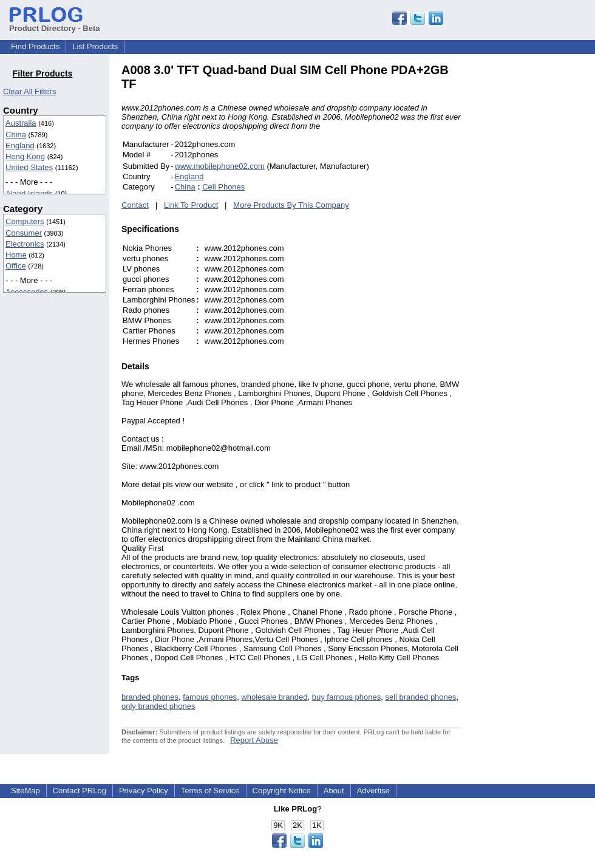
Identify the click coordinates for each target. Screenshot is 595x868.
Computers (25, 221)
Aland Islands (29, 193)
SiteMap (25, 791)
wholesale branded (274, 697)
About (334, 791)
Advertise (373, 791)
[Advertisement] (543, 245)
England (20, 145)
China (16, 135)
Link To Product (191, 205)
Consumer (24, 233)
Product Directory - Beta (55, 24)
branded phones (150, 697)
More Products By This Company (291, 205)
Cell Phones (223, 187)
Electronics (25, 244)
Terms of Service (210, 791)
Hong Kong (25, 156)
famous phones (210, 697)
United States (29, 167)
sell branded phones (420, 697)
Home (16, 255)
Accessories (27, 292)
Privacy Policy (144, 791)
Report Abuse (254, 740)
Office (16, 266)
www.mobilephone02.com (220, 166)
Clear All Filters (29, 91)
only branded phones (158, 706)
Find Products (35, 46)
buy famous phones (346, 697)
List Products (95, 46)
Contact (135, 205)
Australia (21, 123)
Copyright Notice (282, 791)
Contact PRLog (80, 791)
